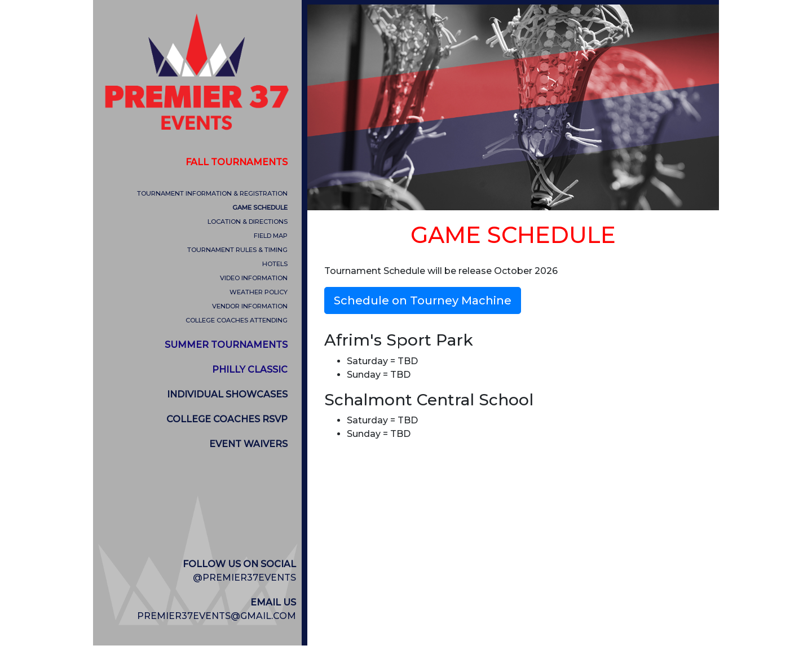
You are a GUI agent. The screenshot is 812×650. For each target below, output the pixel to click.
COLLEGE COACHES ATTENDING (237, 320)
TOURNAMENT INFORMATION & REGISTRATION (212, 193)
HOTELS (275, 264)
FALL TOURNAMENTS (237, 162)
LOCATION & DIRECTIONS (248, 222)
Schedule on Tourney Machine (423, 300)
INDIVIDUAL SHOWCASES (227, 394)
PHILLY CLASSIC (250, 370)
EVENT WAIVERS (248, 444)
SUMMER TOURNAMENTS (226, 345)
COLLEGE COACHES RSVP (227, 419)
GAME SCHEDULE (260, 207)
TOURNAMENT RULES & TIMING (237, 250)
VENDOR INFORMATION (250, 306)
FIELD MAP (271, 236)
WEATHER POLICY (259, 292)
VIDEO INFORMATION (254, 278)
